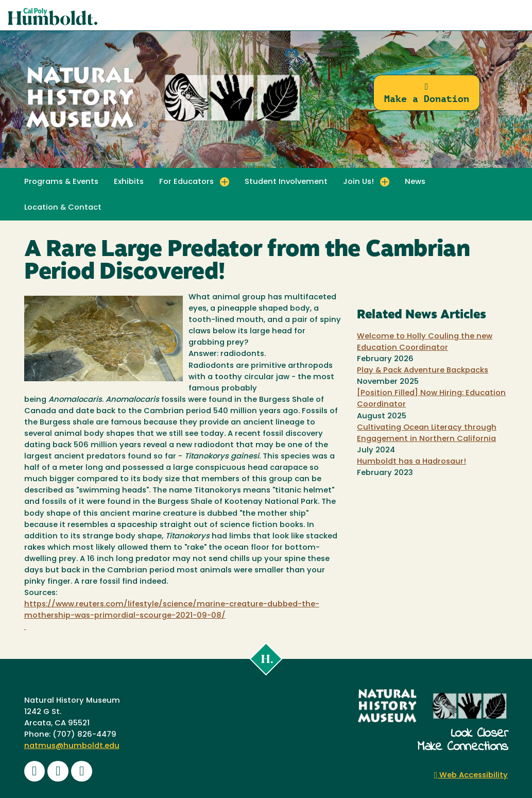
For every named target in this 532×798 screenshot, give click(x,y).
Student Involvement (286, 182)
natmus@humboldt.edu (72, 746)
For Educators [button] (186, 182)
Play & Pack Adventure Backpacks (423, 371)
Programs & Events (61, 182)
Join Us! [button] (358, 182)
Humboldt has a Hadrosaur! (411, 462)
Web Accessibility (471, 776)
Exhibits (129, 182)
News (415, 182)
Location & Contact (63, 208)
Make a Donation (427, 93)
